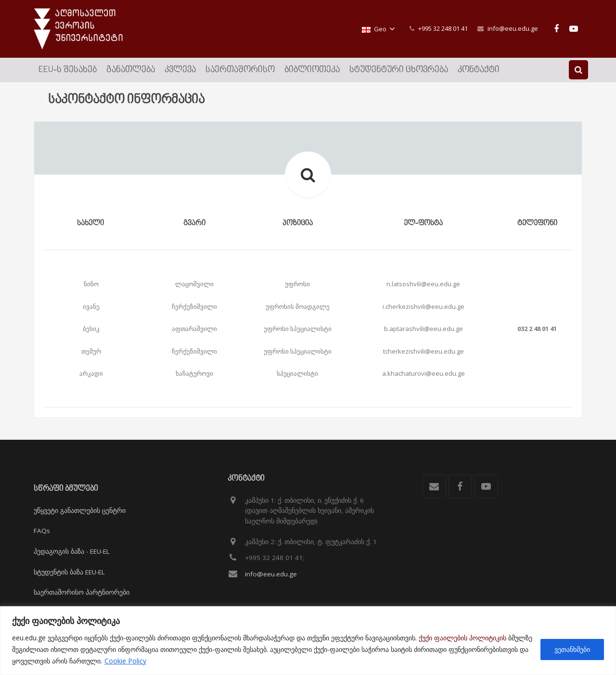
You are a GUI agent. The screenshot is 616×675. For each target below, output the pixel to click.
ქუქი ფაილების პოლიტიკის (462, 638)
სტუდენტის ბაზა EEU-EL (69, 572)
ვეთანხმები (572, 649)
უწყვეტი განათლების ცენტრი (80, 510)
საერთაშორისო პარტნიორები (82, 592)
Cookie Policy (125, 661)
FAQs (42, 531)
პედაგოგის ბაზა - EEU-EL (72, 551)
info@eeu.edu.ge (513, 28)
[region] (308, 641)
